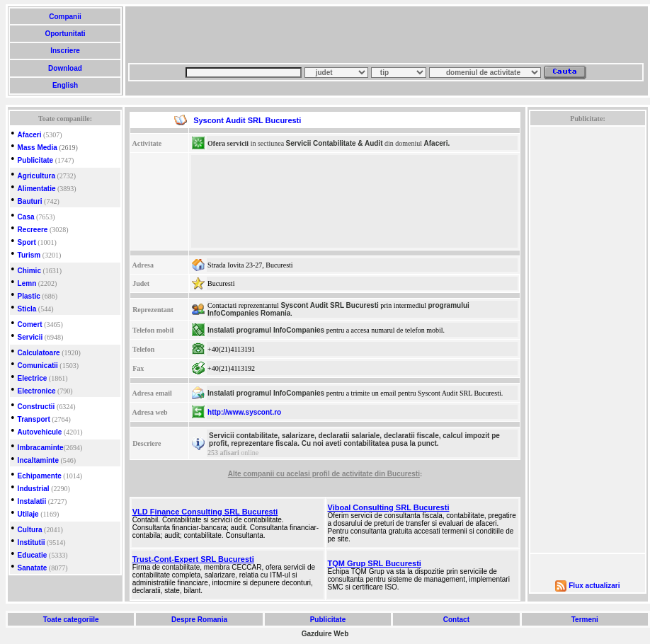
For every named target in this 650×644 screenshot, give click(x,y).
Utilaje (28, 514)
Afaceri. (437, 143)
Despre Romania (199, 620)
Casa (26, 217)
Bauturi (30, 201)
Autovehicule (40, 432)
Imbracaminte (41, 448)
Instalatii (32, 501)
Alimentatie (37, 189)
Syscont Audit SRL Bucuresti (329, 305)
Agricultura (36, 176)
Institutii (32, 542)
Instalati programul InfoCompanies (266, 330)
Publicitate (36, 160)
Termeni (585, 620)
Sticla (27, 309)
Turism (29, 255)
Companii (65, 17)
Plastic (29, 296)
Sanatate (33, 568)
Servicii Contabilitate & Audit (335, 143)
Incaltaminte (38, 460)
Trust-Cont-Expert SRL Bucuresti (193, 559)
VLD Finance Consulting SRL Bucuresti (205, 512)
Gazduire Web (325, 634)
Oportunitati (65, 34)
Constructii (36, 407)
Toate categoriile (71, 620)
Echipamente (40, 476)
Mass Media (38, 148)
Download (65, 68)
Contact (456, 620)
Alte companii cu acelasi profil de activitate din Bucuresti (324, 474)
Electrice (33, 378)
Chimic (29, 271)
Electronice (37, 391)
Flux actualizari (594, 586)
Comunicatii (38, 366)
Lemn (27, 283)
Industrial (34, 489)
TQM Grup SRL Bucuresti (375, 563)
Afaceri (30, 135)
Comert (30, 324)
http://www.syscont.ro (244, 412)
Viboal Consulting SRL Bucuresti (389, 507)
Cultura (30, 530)
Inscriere (65, 51)
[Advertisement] (220, 39)
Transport (34, 419)
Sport (27, 242)
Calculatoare (39, 353)
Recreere (33, 230)
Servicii (30, 337)
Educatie (33, 555)
